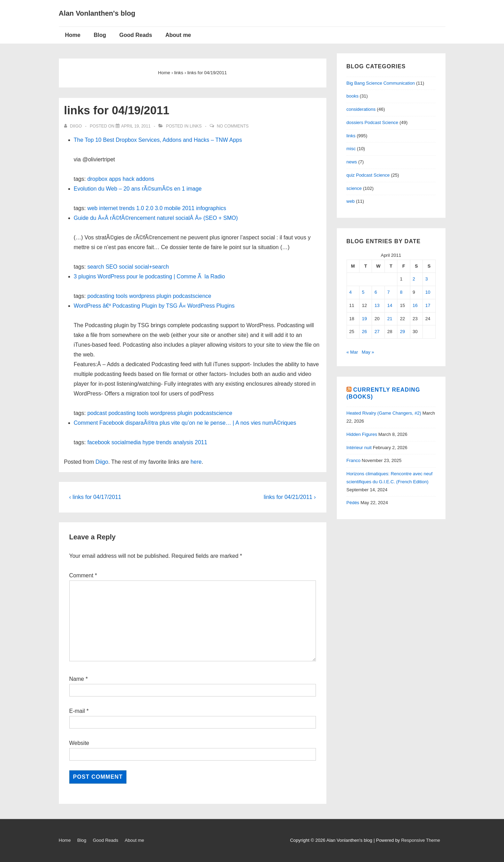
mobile (172, 208)
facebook (99, 442)
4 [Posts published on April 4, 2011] (351, 292)
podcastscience (192, 296)
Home (73, 35)
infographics (211, 208)
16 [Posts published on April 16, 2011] (415, 305)
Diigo (102, 462)
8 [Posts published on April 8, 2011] (401, 292)
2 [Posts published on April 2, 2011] (414, 279)
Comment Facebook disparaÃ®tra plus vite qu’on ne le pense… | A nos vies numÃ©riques (185, 423)
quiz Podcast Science (368, 175)
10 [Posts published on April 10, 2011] (428, 292)
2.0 (149, 208)
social (126, 267)
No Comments (232, 126)
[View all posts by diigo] (74, 126)
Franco (354, 460)
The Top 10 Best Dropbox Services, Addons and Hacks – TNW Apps (158, 140)
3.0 (159, 208)
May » (368, 352)
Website (79, 743)
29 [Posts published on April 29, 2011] (402, 332)
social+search (152, 267)
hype (149, 442)
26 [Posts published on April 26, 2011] (364, 332)
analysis (183, 442)
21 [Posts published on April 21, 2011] (390, 319)
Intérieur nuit (359, 448)
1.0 (140, 208)
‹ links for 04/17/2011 (95, 497)
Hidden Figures (362, 434)
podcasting (101, 296)
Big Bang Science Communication (381, 83)
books (353, 96)
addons (145, 179)
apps (115, 179)
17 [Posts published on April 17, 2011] (428, 305)
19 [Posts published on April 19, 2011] (364, 319)
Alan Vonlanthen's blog (97, 13)
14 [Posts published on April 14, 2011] (390, 305)
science (354, 188)
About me (178, 35)
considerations (361, 109)
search (96, 267)
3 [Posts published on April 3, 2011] (427, 279)
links (196, 126)
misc (351, 149)
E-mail (77, 711)
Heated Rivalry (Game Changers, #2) (384, 413)
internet (108, 208)
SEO (111, 267)
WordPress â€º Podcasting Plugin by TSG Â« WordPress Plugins (154, 306)
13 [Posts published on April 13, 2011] (377, 305)
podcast (97, 413)
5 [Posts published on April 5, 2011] (363, 292)
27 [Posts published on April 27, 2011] (377, 332)
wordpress (142, 296)
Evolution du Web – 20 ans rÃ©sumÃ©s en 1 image (138, 189)
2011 (188, 208)
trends (127, 208)
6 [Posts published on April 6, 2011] (376, 292)
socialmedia (126, 442)
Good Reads (136, 35)
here (196, 462)
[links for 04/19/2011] (136, 126)
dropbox (98, 179)
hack (129, 179)
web (92, 208)
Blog (100, 35)
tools (122, 296)
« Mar (352, 352)
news (352, 162)
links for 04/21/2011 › (290, 497)
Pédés (353, 503)
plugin (164, 296)
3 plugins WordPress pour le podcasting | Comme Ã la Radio (149, 276)
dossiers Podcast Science (373, 122)
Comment (83, 575)
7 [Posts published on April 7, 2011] (389, 292)
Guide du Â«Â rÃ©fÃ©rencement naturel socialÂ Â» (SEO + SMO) (156, 218)
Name (77, 679)
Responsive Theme (421, 840)
